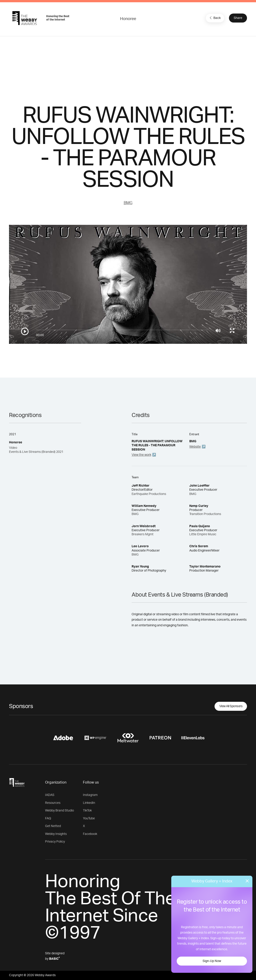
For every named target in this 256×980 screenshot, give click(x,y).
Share (238, 18)
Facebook (90, 834)
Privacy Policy (55, 842)
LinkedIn (89, 803)
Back (215, 18)
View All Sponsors (231, 706)
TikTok (87, 811)
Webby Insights (56, 834)
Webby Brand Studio (59, 811)
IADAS (50, 795)
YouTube (89, 818)
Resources (53, 803)
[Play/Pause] (25, 331)
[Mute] (218, 330)
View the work (141, 455)
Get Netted (53, 826)
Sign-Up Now (212, 961)
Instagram (90, 795)
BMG (128, 203)
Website (195, 447)
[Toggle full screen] (232, 330)
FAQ (48, 818)
